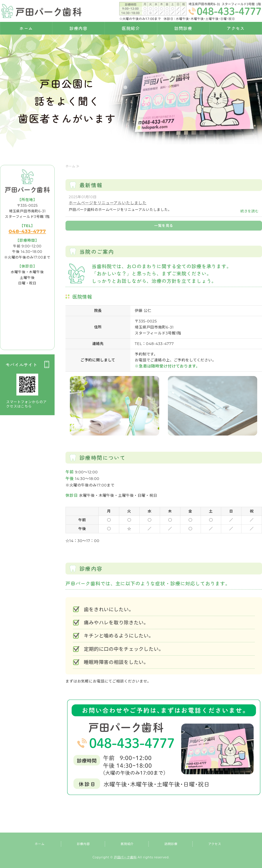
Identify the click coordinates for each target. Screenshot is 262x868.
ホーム (26, 28)
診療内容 (79, 28)
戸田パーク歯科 (125, 857)
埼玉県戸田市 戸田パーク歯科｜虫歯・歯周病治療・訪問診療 (41, 11)
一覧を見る (164, 226)
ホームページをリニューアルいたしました (108, 203)
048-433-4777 (27, 231)
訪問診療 (183, 28)
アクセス (236, 28)
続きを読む (250, 211)
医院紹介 (131, 28)
